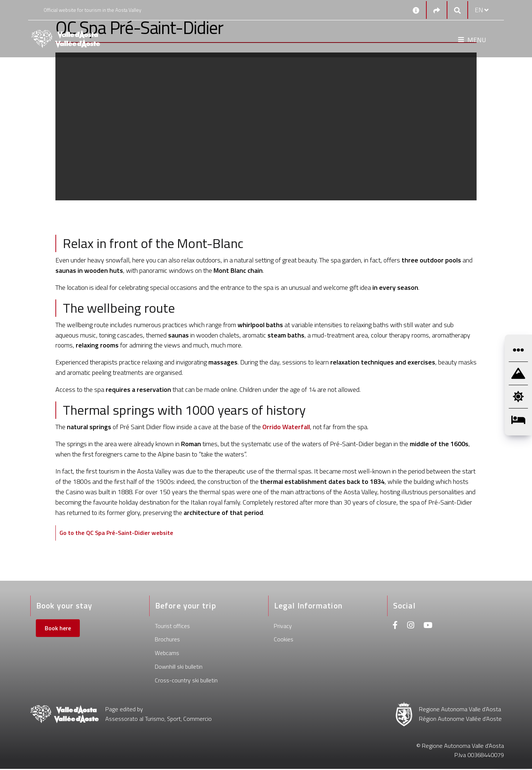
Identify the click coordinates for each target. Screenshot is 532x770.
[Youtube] (428, 627)
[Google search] (457, 10)
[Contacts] (416, 10)
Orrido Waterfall (286, 427)
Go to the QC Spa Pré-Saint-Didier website (121, 533)
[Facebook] (395, 627)
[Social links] (437, 10)
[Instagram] (411, 627)
